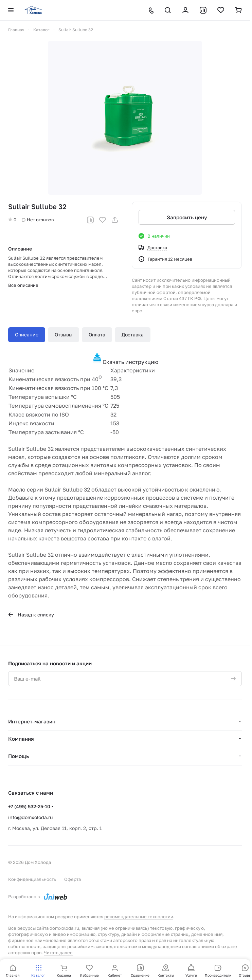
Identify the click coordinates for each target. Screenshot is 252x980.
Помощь (19, 756)
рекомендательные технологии (139, 917)
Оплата (97, 335)
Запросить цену (187, 217)
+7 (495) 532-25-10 (29, 806)
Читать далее (58, 953)
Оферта (73, 879)
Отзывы (64, 335)
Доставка (133, 335)
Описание (27, 335)
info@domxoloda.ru (30, 817)
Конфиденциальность (32, 879)
